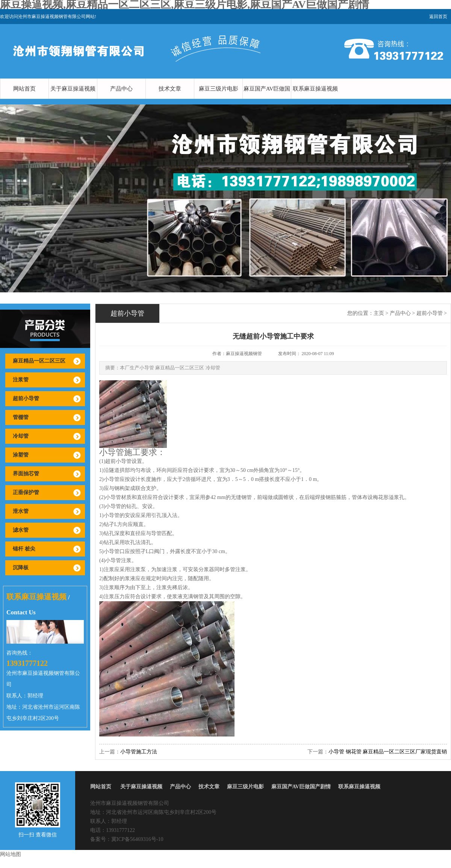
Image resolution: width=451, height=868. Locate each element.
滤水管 (21, 530)
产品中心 (121, 89)
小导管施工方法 (139, 752)
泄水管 (21, 511)
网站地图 (11, 854)
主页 (379, 313)
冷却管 (21, 436)
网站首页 (24, 89)
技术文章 (170, 89)
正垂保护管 (26, 492)
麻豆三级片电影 (219, 89)
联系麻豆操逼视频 (315, 89)
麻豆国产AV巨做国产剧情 (267, 99)
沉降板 (21, 568)
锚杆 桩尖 (24, 549)
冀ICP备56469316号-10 (137, 839)
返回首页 (438, 17)
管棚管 (21, 417)
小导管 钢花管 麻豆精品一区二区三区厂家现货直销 (388, 752)
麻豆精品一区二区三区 (39, 361)
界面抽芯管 (26, 474)
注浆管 (21, 380)
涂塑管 (21, 455)
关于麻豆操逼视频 (73, 89)
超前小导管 (26, 398)
